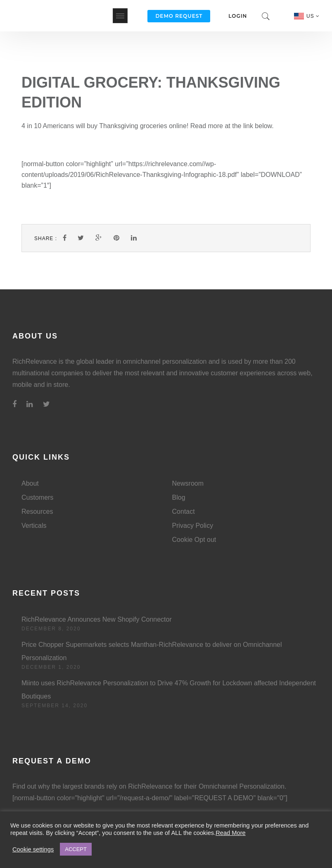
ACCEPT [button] (76, 849)
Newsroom (188, 483)
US (313, 16)
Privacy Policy (193, 526)
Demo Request (179, 16)
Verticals (34, 526)
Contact (184, 511)
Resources (37, 511)
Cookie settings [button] (33, 849)
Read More (231, 833)
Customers (37, 497)
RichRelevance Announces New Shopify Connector (97, 619)
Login (238, 16)
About (30, 483)
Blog (179, 497)
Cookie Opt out (194, 540)
